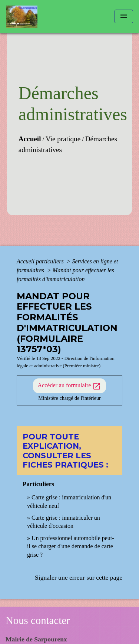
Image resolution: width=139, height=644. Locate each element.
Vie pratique (63, 139)
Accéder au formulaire (70, 386)
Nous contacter (38, 620)
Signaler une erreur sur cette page (79, 577)
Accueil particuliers (41, 261)
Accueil (30, 139)
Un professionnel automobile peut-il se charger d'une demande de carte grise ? (71, 546)
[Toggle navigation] (124, 16)
